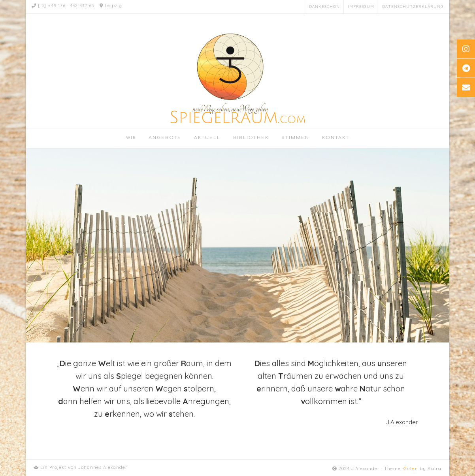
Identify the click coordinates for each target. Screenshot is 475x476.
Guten (411, 468)
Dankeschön (324, 7)
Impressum (361, 7)
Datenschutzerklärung (413, 7)
